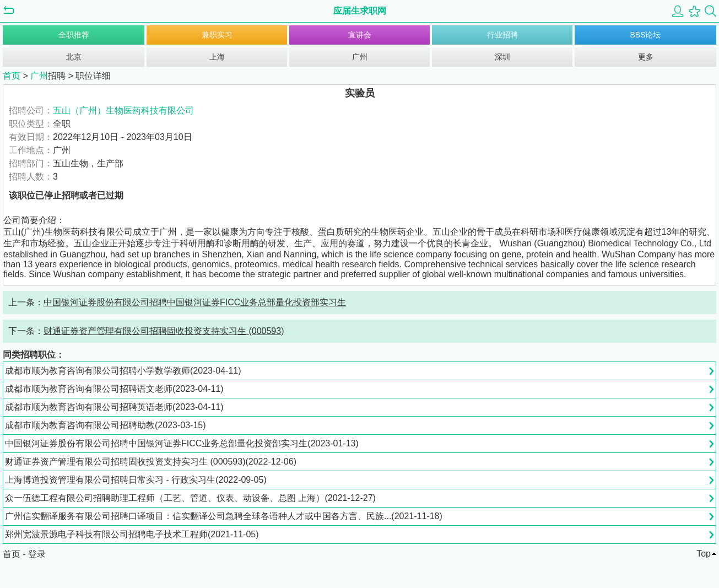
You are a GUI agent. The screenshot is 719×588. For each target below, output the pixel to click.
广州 (360, 57)
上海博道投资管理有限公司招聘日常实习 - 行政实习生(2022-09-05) (136, 480)
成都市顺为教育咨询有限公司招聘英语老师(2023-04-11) (114, 407)
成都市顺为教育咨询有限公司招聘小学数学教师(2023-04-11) (123, 371)
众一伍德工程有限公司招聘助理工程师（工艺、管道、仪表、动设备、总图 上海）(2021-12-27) (190, 498)
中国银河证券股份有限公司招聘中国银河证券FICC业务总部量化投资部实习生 (195, 302)
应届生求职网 (360, 11)
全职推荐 (74, 35)
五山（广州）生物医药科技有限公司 (123, 110)
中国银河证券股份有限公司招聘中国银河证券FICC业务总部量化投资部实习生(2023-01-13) (182, 443)
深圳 (502, 57)
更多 (646, 57)
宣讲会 (360, 35)
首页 (12, 76)
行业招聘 (502, 35)
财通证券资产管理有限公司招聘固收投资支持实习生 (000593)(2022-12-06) (151, 462)
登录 (37, 554)
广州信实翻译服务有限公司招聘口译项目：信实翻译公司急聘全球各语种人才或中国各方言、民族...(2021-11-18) (224, 516)
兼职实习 (217, 35)
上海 (217, 57)
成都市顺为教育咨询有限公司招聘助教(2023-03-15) (106, 425)
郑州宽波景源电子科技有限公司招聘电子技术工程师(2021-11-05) (132, 534)
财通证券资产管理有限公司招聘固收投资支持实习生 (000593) (164, 331)
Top (704, 554)
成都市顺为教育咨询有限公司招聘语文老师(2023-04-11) (114, 389)
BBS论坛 (645, 35)
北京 (74, 57)
